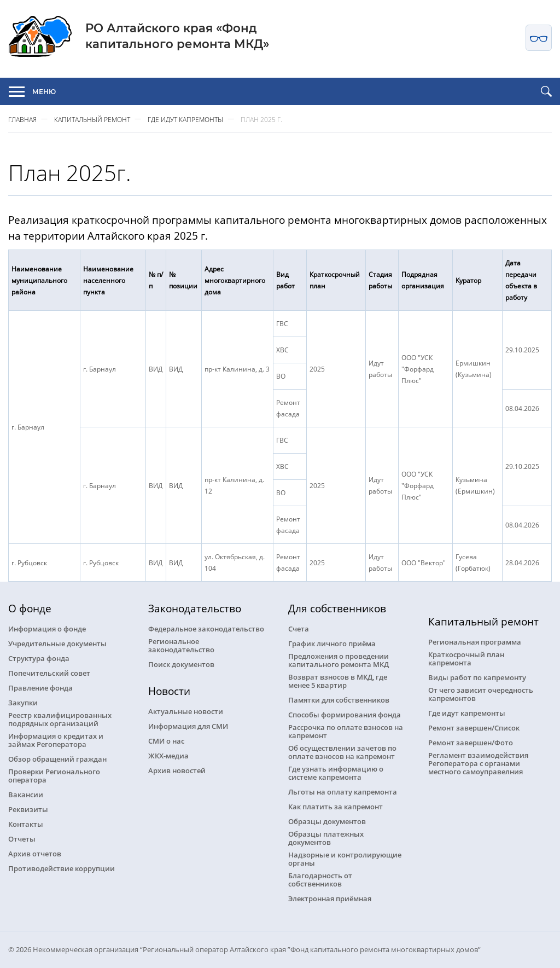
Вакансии (26, 794)
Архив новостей (177, 770)
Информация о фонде (47, 628)
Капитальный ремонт (92, 119)
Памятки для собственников (339, 700)
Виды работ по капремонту (477, 677)
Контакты (26, 824)
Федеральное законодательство (206, 628)
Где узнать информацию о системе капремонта (336, 773)
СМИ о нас (166, 741)
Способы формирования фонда (345, 714)
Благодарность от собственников (320, 879)
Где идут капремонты (185, 119)
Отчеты (22, 839)
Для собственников (337, 608)
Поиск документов (181, 664)
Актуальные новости (186, 711)
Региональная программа (475, 642)
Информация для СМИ (188, 726)
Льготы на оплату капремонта (343, 792)
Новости (169, 691)
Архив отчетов (35, 853)
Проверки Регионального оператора (54, 775)
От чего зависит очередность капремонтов (481, 694)
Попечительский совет (49, 673)
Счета (299, 628)
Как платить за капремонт (336, 806)
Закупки (23, 702)
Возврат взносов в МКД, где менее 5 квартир (338, 681)
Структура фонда (39, 658)
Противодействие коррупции (62, 868)
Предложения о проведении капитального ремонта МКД (339, 660)
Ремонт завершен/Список (474, 728)
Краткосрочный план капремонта (466, 658)
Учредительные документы (57, 643)
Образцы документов (327, 821)
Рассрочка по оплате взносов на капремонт (346, 731)
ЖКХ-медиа (168, 755)
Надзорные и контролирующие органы (345, 859)
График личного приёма (332, 643)
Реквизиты (28, 809)
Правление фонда (40, 688)
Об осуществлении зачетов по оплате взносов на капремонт (342, 752)
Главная (22, 119)
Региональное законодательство (181, 645)
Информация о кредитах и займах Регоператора (56, 740)
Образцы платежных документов (326, 838)
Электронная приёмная (330, 898)
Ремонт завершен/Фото (471, 742)
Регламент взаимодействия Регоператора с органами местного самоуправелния (478, 763)
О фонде (30, 608)
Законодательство (195, 608)
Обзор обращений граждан (57, 759)
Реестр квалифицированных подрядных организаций (60, 719)
